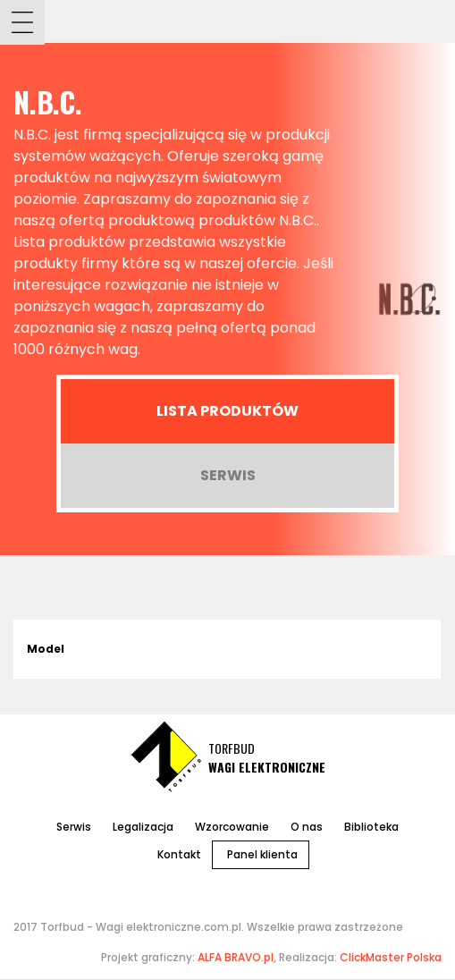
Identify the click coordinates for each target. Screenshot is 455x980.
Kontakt (179, 854)
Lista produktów (227, 411)
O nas (307, 827)
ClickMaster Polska (391, 957)
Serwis (228, 475)
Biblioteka (371, 827)
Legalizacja (143, 827)
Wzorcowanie (232, 827)
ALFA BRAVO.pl (236, 957)
